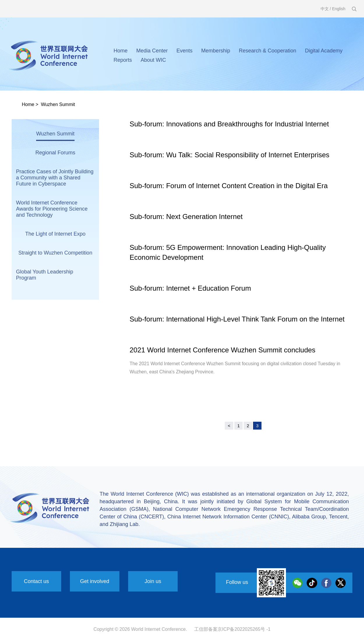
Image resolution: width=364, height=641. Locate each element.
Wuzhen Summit (58, 104)
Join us (153, 581)
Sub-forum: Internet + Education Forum (190, 288)
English (339, 9)
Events (184, 51)
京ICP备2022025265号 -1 (244, 629)
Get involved (95, 581)
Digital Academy (324, 51)
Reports (123, 60)
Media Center (152, 51)
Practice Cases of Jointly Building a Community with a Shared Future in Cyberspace (55, 178)
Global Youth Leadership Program (45, 275)
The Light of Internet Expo (55, 234)
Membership (216, 51)
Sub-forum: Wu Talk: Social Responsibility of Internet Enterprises (229, 155)
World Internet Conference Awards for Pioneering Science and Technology (52, 209)
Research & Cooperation (267, 51)
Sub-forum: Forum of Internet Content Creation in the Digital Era (229, 186)
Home (121, 51)
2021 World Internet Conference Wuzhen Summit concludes (222, 350)
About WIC (153, 60)
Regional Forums (55, 153)
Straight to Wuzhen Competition (55, 253)
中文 (325, 9)
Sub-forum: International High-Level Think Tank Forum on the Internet (237, 319)
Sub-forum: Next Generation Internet (186, 217)
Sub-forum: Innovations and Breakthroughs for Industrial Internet (229, 124)
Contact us (36, 581)
